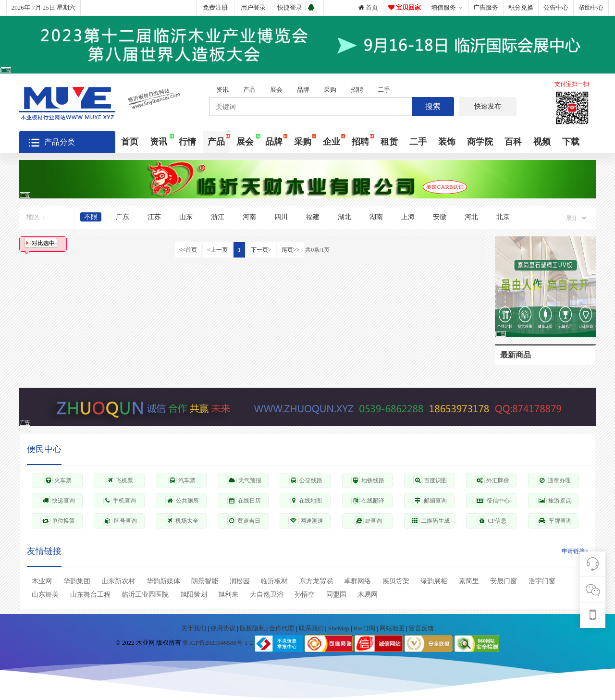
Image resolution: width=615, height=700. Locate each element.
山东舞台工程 (90, 595)
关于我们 (194, 628)
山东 (186, 217)
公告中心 (556, 7)
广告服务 (486, 7)
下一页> (261, 250)
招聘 (357, 90)
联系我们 (312, 628)
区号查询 (120, 521)
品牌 (303, 90)
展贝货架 (396, 581)
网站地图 (393, 628)
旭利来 (228, 595)
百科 (513, 142)
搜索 (433, 106)
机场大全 (182, 521)
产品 (249, 90)
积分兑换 (521, 7)
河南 (249, 217)
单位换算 (58, 521)
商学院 (480, 142)
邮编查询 (430, 501)
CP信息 (492, 521)
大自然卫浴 (267, 595)
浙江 (218, 217)
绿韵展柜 (434, 581)
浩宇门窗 (542, 581)
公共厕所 (182, 501)
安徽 (440, 217)
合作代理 (282, 628)
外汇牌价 (492, 480)
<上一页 (217, 250)
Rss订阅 (364, 628)
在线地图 (306, 501)
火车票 (58, 480)
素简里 (469, 581)
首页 (368, 7)
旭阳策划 (194, 595)
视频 (542, 142)
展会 (276, 90)
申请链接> (575, 551)
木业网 (42, 581)
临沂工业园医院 (145, 595)
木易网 (368, 595)
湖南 (376, 217)
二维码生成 (430, 521)
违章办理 (554, 480)
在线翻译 (368, 501)
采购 (330, 90)
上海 (408, 217)
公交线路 (306, 480)
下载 (571, 142)
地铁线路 (368, 480)
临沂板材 (274, 581)
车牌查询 (554, 521)
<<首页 (188, 250)
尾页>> (291, 250)
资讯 (222, 90)
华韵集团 (77, 581)
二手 (384, 90)
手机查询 (120, 501)
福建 (313, 217)
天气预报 (244, 480)
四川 (281, 217)
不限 (91, 217)
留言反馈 (421, 628)
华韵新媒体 (163, 581)
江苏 (154, 217)
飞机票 (120, 480)
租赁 (389, 142)
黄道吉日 (244, 521)
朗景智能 (205, 581)
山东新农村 (118, 581)
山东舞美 (45, 595)
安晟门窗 (504, 581)
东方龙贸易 (316, 581)
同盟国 (336, 595)
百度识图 (430, 480)
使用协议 (224, 628)
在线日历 (244, 501)
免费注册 (215, 7)
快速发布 (488, 106)
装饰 (447, 142)
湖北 (344, 217)
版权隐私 (253, 628)
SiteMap (339, 628)
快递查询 (58, 501)
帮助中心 (591, 7)
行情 (187, 142)
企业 (332, 142)
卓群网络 (357, 581)
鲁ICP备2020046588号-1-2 (218, 643)
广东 (123, 217)
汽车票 (182, 480)
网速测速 (306, 521)
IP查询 (368, 521)
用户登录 (253, 7)
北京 (503, 217)
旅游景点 (554, 501)
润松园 (240, 581)
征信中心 (492, 501)
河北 (471, 217)
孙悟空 (305, 595)
